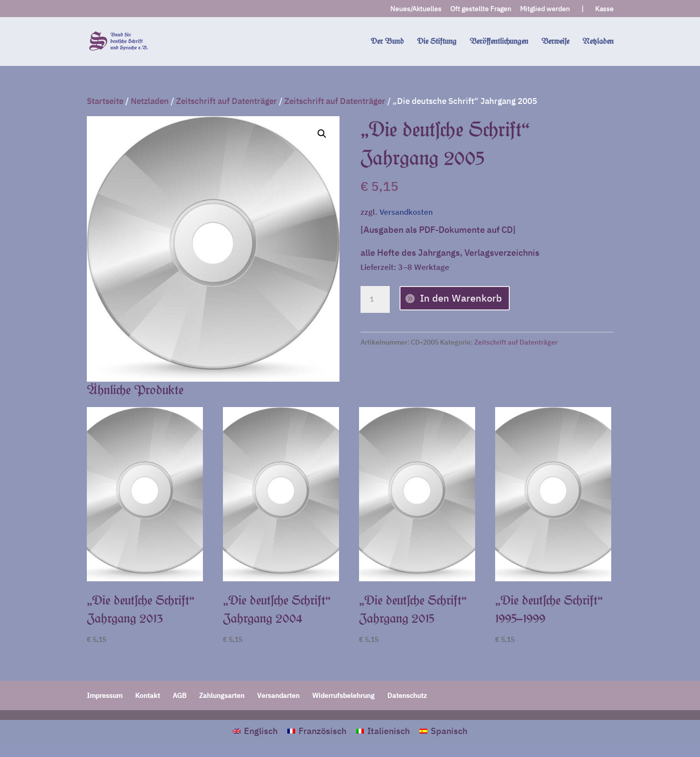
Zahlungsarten (222, 696)
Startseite (105, 101)
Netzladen (150, 101)
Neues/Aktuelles (416, 9)
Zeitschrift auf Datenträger (227, 101)
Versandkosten (406, 212)
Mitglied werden (545, 9)
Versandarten (278, 696)
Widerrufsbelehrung (343, 696)
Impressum (105, 696)
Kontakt (148, 696)
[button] (322, 134)
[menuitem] (255, 731)
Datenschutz (407, 696)
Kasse (604, 9)
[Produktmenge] (375, 300)
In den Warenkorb (461, 298)
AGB (180, 696)
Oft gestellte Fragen (481, 9)
